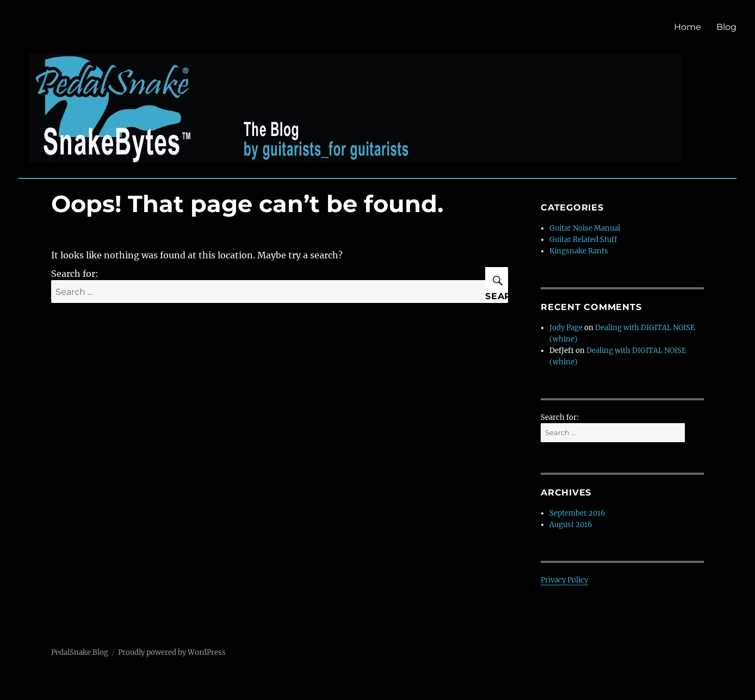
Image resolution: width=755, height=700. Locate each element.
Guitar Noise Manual (585, 228)
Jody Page (566, 328)
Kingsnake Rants (579, 251)
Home (688, 27)
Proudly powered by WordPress (172, 652)
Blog (726, 27)
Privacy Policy (564, 580)
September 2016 (577, 513)
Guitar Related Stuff (583, 240)
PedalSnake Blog (80, 652)
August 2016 (571, 525)
